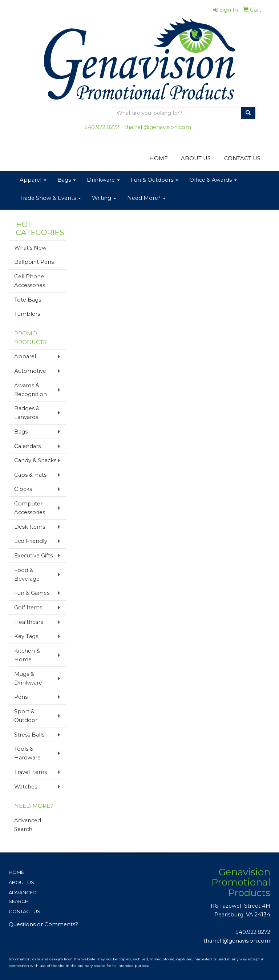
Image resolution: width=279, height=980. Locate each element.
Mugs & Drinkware (28, 678)
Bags (67, 180)
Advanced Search (28, 825)
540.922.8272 (102, 127)
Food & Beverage (27, 574)
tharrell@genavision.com (158, 127)
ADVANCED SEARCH (23, 897)
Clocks (23, 489)
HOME (159, 158)
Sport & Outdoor (26, 716)
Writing (104, 198)
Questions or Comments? (43, 924)
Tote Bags (28, 300)
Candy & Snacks (35, 460)
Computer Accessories (30, 508)
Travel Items (31, 772)
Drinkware (103, 180)
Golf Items (28, 608)
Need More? (146, 198)
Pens (21, 697)
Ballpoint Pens (34, 262)
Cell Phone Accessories (30, 281)
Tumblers (27, 314)
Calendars (27, 446)
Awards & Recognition (31, 390)
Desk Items (30, 527)
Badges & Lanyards (27, 413)
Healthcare (29, 622)
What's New (30, 248)
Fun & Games (32, 593)
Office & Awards (213, 180)
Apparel (33, 180)
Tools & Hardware (27, 753)
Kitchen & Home (27, 655)
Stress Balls (29, 735)
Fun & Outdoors (155, 180)
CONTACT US (242, 158)
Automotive (30, 371)
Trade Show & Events (50, 198)
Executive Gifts (33, 556)
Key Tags (26, 636)
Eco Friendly (31, 541)
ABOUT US (196, 158)
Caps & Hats (30, 475)
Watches (26, 787)
